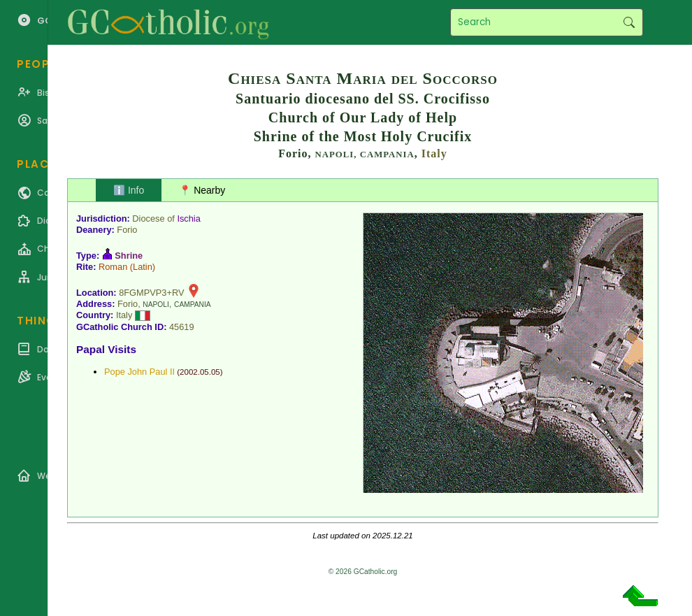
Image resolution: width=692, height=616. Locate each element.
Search (629, 22)
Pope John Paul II (139, 372)
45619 (182, 327)
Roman (113, 267)
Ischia (188, 219)
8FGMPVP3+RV (151, 293)
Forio (127, 230)
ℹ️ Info (129, 190)
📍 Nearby (202, 190)
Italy (434, 153)
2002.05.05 (200, 372)
